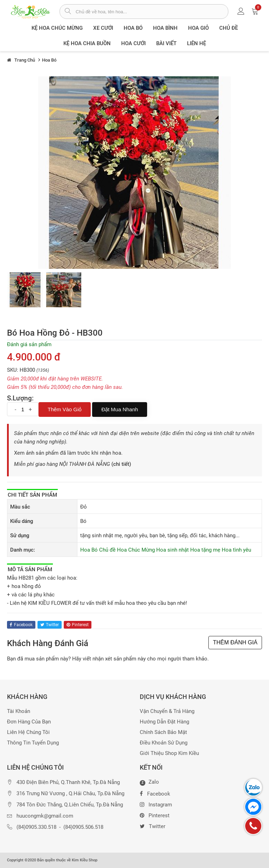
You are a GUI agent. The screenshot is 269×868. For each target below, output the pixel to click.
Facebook (155, 793)
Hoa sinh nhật (173, 550)
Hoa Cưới (133, 43)
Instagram (156, 804)
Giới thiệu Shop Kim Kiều (169, 753)
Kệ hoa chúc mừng (57, 28)
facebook (21, 625)
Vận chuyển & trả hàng (167, 711)
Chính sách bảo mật (163, 732)
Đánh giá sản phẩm (29, 344)
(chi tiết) (121, 464)
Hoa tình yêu (236, 550)
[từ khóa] (152, 12)
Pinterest (155, 815)
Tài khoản (19, 711)
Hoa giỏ (198, 28)
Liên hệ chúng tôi (28, 732)
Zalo (149, 782)
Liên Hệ (196, 43)
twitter (50, 625)
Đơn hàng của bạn (29, 722)
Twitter (153, 826)
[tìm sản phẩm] (68, 12)
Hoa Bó (133, 28)
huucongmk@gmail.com (45, 816)
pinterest (78, 625)
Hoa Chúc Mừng (136, 550)
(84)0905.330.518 (36, 827)
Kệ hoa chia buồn (87, 43)
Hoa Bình (165, 28)
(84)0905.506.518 (83, 827)
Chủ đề (229, 28)
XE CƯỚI (103, 28)
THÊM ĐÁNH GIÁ (235, 642)
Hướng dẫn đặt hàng (164, 722)
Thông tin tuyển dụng (33, 743)
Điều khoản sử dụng (164, 743)
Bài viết (166, 43)
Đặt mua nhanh (120, 409)
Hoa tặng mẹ (205, 550)
